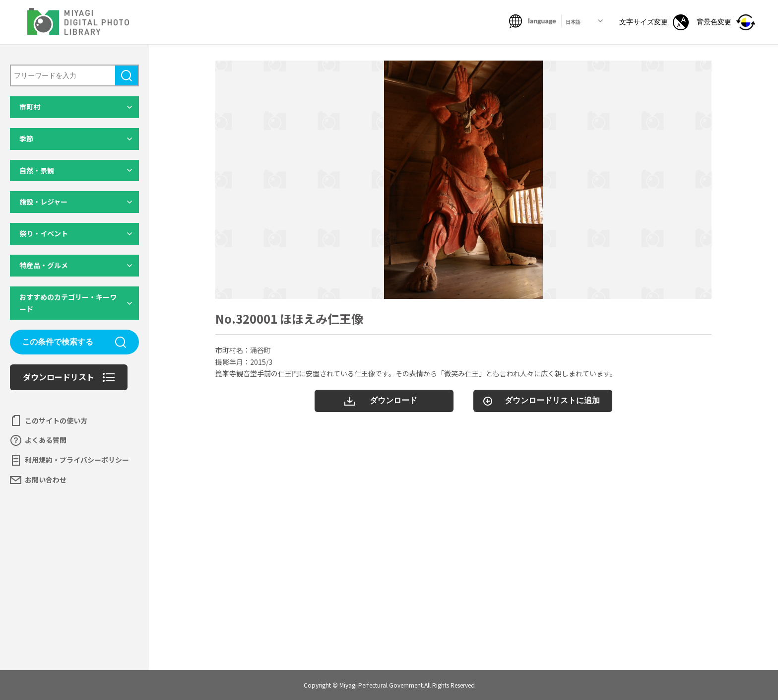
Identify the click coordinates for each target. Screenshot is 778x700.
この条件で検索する (58, 342)
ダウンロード (393, 400)
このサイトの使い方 (56, 420)
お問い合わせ (46, 480)
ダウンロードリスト (59, 377)
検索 (127, 75)
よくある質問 (46, 440)
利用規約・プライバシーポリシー (77, 460)
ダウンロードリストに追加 (552, 400)
